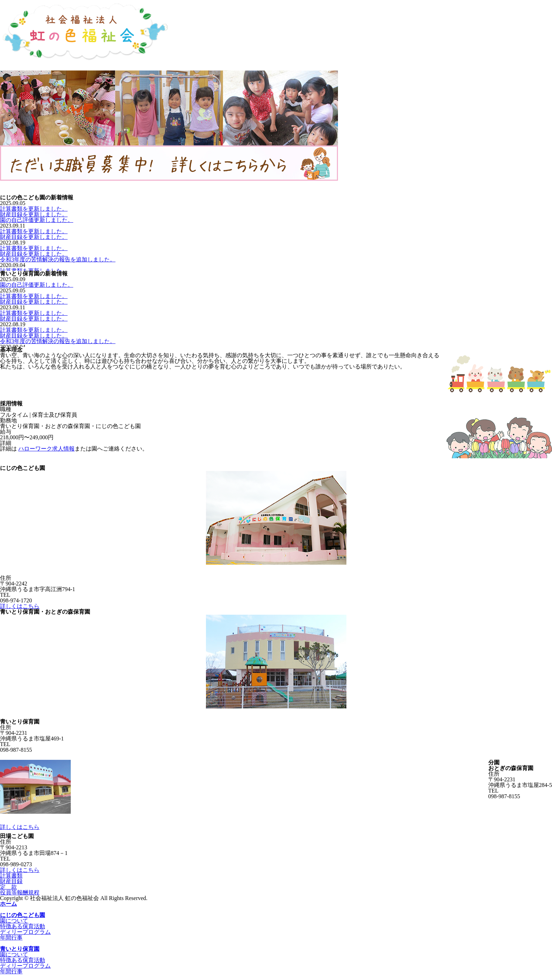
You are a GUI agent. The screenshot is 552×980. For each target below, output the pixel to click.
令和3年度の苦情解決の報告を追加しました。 (58, 259)
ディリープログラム (25, 932)
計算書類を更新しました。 (34, 209)
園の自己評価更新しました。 (37, 220)
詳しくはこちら (20, 606)
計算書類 (11, 876)
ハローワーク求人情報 (46, 449)
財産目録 (11, 881)
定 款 (8, 887)
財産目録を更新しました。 (34, 214)
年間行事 (11, 938)
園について (14, 921)
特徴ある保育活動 (23, 926)
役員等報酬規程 (20, 892)
